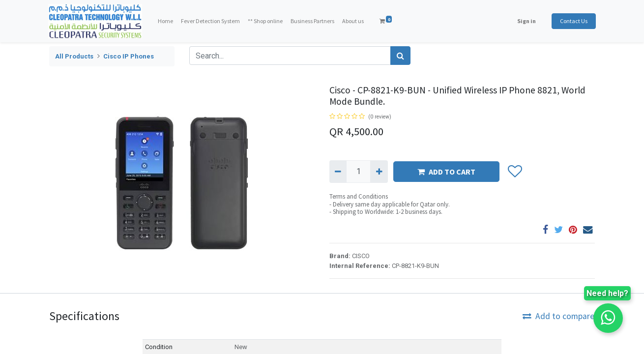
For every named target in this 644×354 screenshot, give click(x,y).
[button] (514, 172)
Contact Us (573, 21)
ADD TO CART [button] (446, 172)
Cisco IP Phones (129, 56)
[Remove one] (338, 172)
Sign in (526, 21)
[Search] (400, 56)
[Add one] (379, 172)
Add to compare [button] (558, 316)
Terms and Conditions (359, 196)
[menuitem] (166, 21)
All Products (74, 56)
